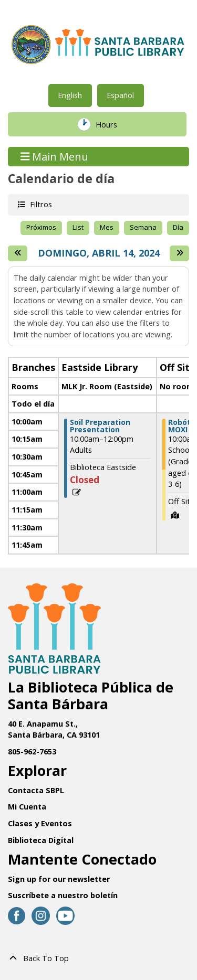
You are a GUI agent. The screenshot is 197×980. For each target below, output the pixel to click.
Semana (143, 227)
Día (178, 227)
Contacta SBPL (36, 790)
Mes (107, 227)
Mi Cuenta (27, 807)
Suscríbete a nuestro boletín (63, 895)
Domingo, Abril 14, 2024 (99, 253)
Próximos (41, 227)
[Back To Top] (98, 958)
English (70, 95)
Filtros (40, 204)
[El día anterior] (18, 253)
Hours (113, 124)
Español (120, 95)
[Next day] (179, 253)
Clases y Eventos (40, 823)
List (78, 227)
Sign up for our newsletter (59, 879)
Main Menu (55, 157)
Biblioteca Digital (41, 840)
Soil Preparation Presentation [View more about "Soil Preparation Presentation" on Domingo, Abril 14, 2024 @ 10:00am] (100, 426)
